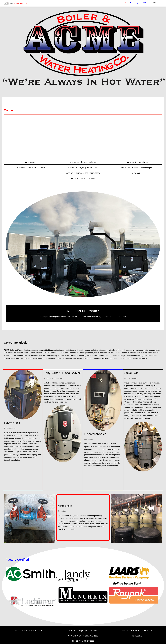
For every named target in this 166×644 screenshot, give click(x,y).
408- (17, 3)
